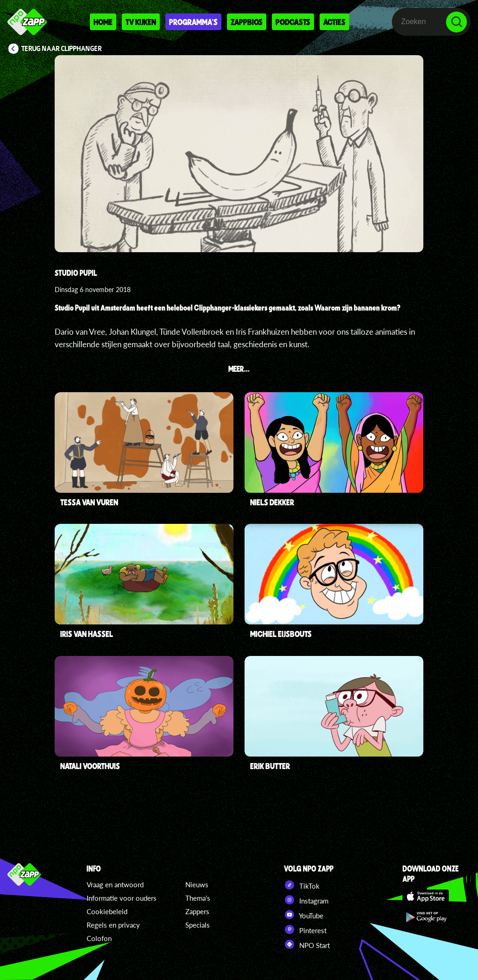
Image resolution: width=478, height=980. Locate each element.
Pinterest (305, 929)
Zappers (197, 911)
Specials (198, 925)
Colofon (99, 938)
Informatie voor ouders (122, 898)
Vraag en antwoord (115, 885)
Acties (334, 22)
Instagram (306, 900)
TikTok (302, 885)
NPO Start (307, 944)
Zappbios (247, 22)
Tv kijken (141, 22)
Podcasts (293, 22)
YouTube (304, 915)
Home (103, 22)
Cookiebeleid (107, 911)
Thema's (198, 898)
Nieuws (197, 885)
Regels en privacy (113, 925)
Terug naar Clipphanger (62, 49)
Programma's (193, 22)
